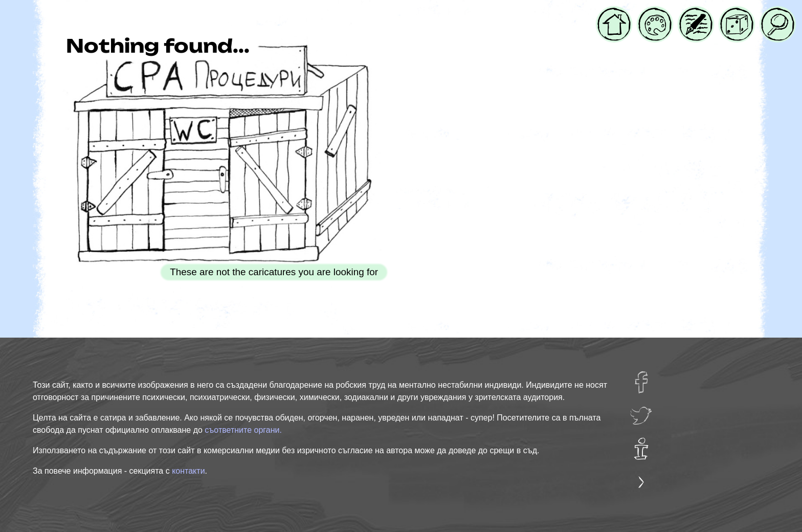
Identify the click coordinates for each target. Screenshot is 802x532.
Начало (614, 14)
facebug (648, 378)
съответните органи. (243, 430)
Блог (690, 14)
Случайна (737, 14)
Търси (776, 14)
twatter (645, 411)
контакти (188, 471)
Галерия (655, 14)
